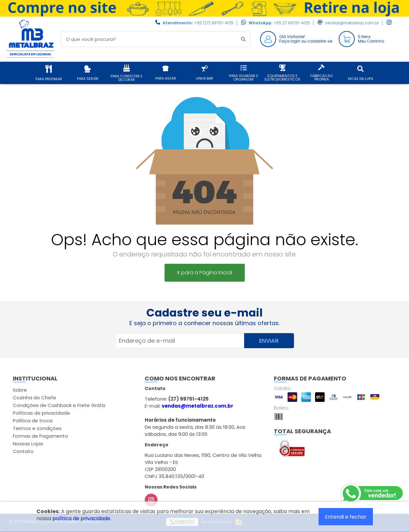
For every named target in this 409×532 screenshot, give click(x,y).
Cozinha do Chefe (35, 398)
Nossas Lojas (28, 444)
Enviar (269, 341)
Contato (23, 451)
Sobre (20, 390)
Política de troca (33, 421)
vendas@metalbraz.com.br (352, 23)
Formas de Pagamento (40, 436)
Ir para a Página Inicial (205, 273)
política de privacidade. (82, 518)
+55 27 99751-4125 (292, 23)
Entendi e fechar (346, 517)
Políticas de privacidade (41, 413)
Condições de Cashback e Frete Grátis (59, 405)
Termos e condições (37, 428)
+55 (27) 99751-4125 (214, 23)
